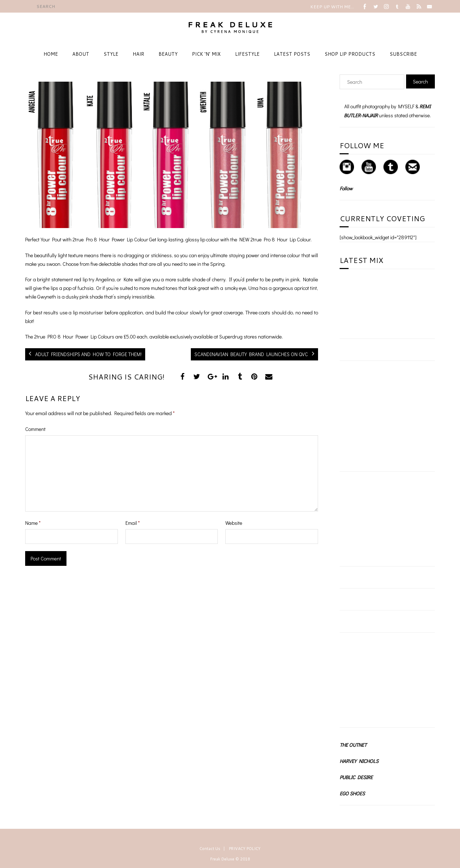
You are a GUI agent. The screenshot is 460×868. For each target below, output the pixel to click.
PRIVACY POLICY (245, 849)
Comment (35, 429)
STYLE (111, 54)
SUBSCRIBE (403, 54)
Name (33, 523)
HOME (51, 54)
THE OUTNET (353, 745)
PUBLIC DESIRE (356, 777)
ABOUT (81, 54)
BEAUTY (168, 54)
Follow (346, 188)
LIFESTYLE (247, 54)
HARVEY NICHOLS (359, 761)
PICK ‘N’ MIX (206, 54)
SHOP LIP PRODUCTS (350, 54)
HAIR (138, 54)
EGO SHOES (352, 793)
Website (234, 523)
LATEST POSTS (292, 54)
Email (133, 523)
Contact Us (210, 849)
